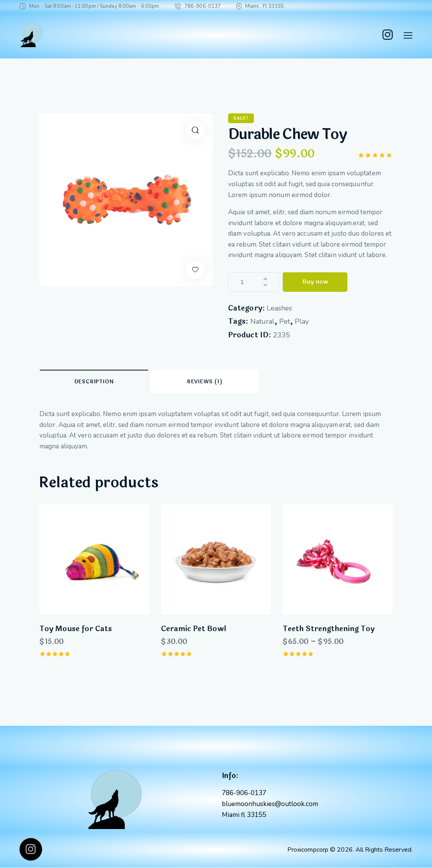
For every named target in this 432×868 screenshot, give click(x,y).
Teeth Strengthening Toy (329, 629)
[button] (196, 130)
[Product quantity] (253, 282)
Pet (285, 321)
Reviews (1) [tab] (205, 382)
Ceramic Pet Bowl (194, 629)
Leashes (279, 308)
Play (302, 321)
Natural (262, 321)
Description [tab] (94, 382)
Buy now (315, 282)
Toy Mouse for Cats (76, 629)
